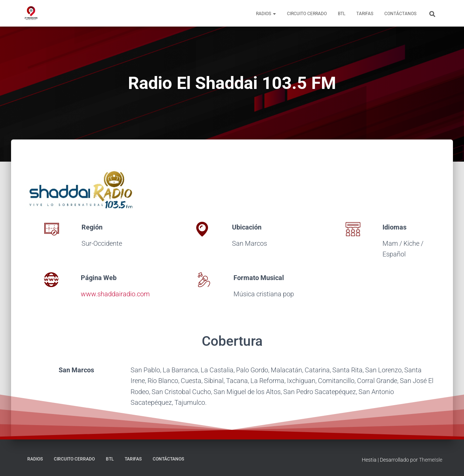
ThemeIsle (431, 460)
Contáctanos (400, 14)
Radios (266, 14)
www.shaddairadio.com (115, 294)
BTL (342, 14)
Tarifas (365, 14)
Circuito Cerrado (307, 14)
